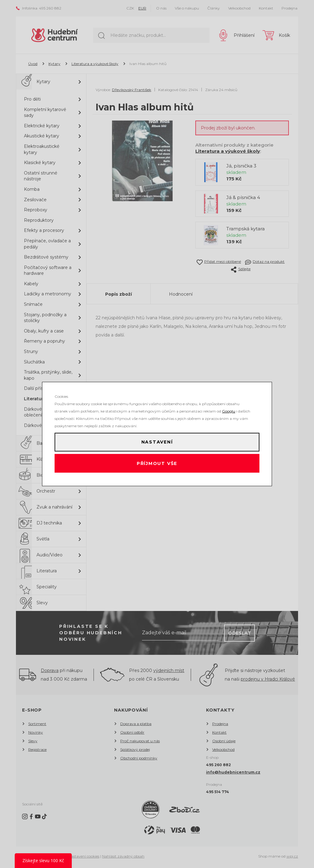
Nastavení (157, 440)
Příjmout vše (157, 465)
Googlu (229, 408)
